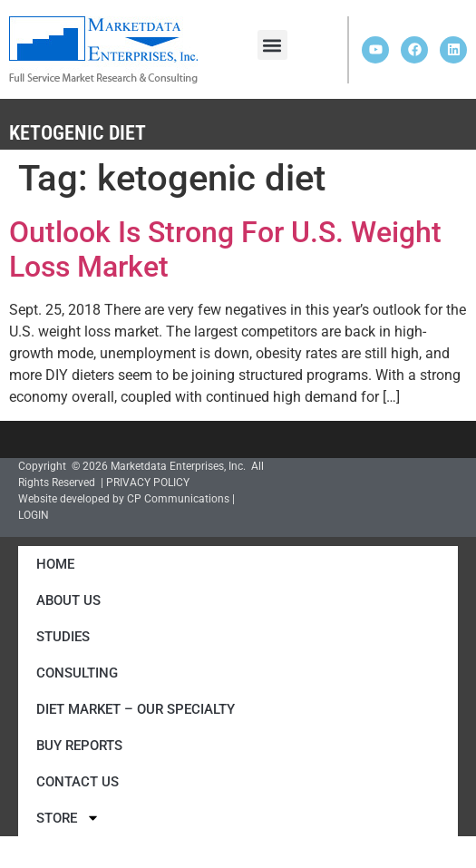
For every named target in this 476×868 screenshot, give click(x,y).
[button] (272, 45)
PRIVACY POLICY (148, 483)
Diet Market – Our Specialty (136, 709)
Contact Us (78, 782)
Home (55, 564)
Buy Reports (79, 746)
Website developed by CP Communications (124, 499)
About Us (68, 600)
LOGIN (34, 515)
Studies (63, 637)
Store (68, 818)
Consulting (77, 673)
